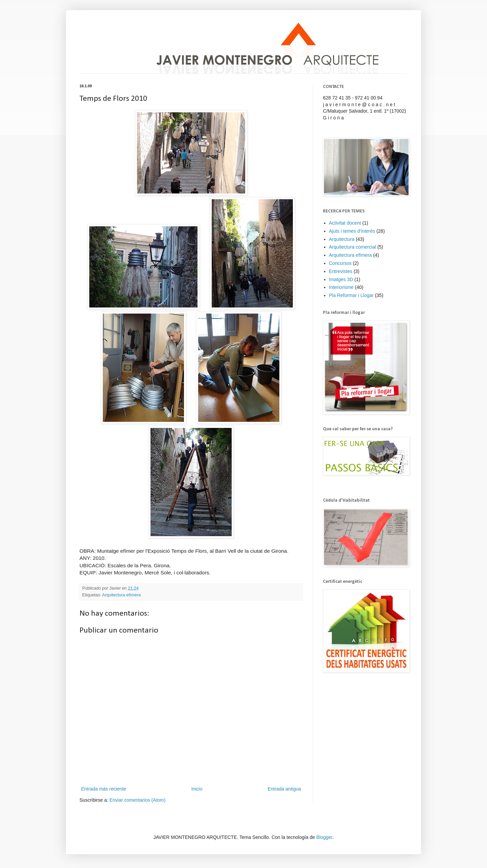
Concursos (340, 263)
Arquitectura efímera (121, 595)
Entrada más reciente (104, 789)
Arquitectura (342, 239)
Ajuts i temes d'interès (352, 231)
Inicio (197, 789)
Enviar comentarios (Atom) (138, 800)
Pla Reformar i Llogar (351, 295)
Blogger (324, 837)
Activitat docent (345, 223)
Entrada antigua (284, 789)
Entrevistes (341, 271)
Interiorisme (341, 287)
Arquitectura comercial (353, 247)
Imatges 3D (341, 279)
